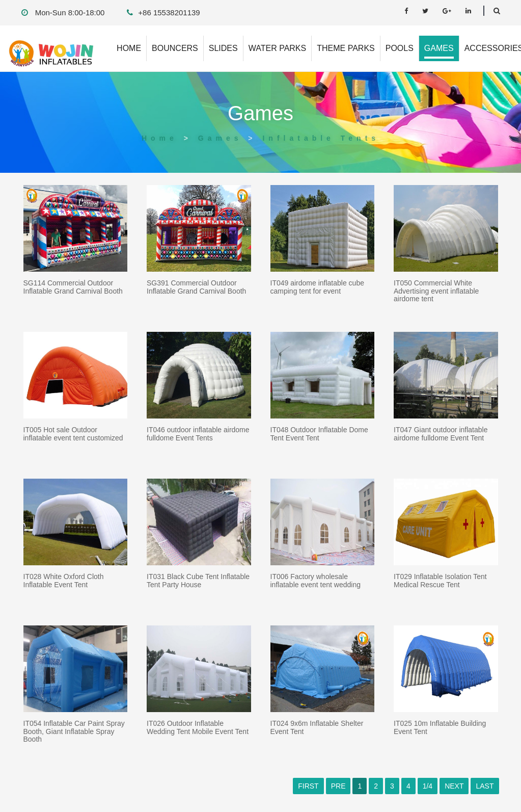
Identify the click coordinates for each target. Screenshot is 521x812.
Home (160, 138)
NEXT (454, 786)
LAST (485, 786)
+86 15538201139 (169, 12)
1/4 (428, 786)
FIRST (308, 786)
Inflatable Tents (321, 138)
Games (220, 138)
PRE (338, 786)
